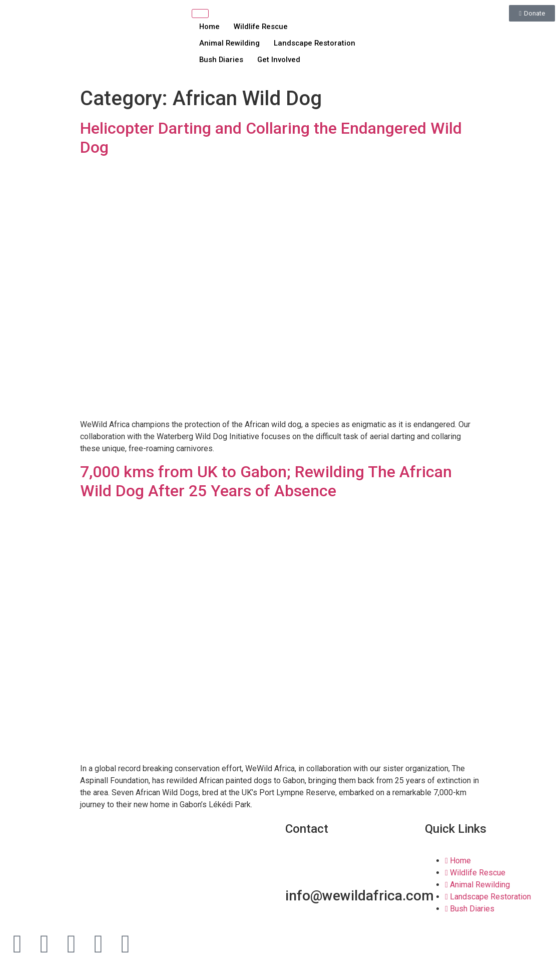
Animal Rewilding (230, 43)
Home (210, 26)
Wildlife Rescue (263, 26)
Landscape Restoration (317, 43)
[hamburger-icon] (200, 14)
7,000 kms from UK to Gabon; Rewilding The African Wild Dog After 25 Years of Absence (266, 481)
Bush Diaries (222, 60)
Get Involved (281, 60)
